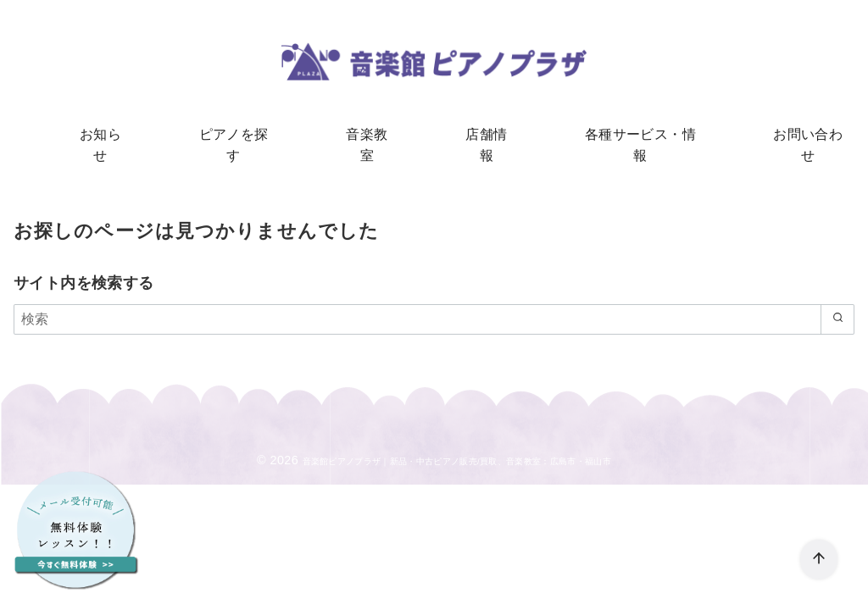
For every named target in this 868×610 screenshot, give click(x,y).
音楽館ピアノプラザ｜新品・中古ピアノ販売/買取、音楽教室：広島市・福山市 (457, 446)
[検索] (434, 305)
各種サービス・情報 (626, 136)
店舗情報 (481, 136)
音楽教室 (371, 136)
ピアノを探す (248, 136)
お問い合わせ (784, 136)
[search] (834, 305)
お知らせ (124, 136)
